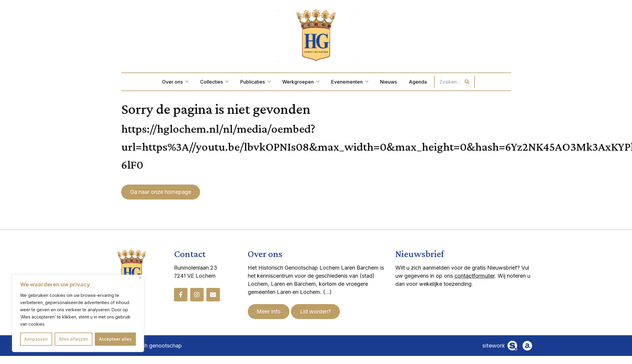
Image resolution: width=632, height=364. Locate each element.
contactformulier (475, 276)
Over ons (175, 82)
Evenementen (350, 82)
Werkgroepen (301, 82)
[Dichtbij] (140, 278)
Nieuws (388, 82)
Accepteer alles (115, 339)
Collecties (214, 82)
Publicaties (255, 82)
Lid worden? (315, 311)
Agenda (418, 82)
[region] (78, 313)
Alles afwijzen (74, 339)
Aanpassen (36, 339)
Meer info (269, 311)
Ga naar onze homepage (161, 192)
